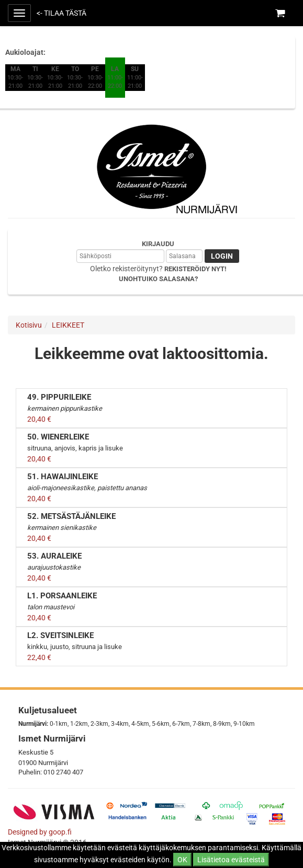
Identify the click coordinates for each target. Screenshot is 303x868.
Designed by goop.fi (40, 832)
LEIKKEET (68, 325)
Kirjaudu (158, 244)
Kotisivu (29, 325)
